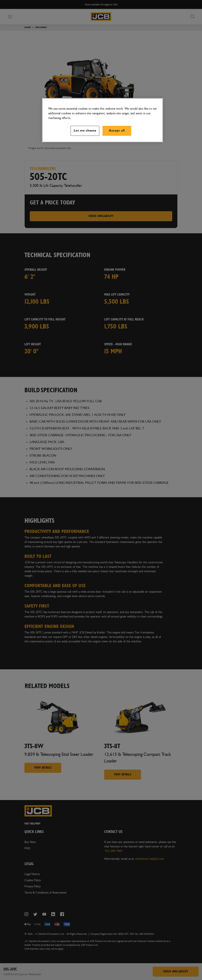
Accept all (117, 131)
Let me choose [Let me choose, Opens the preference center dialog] (85, 131)
